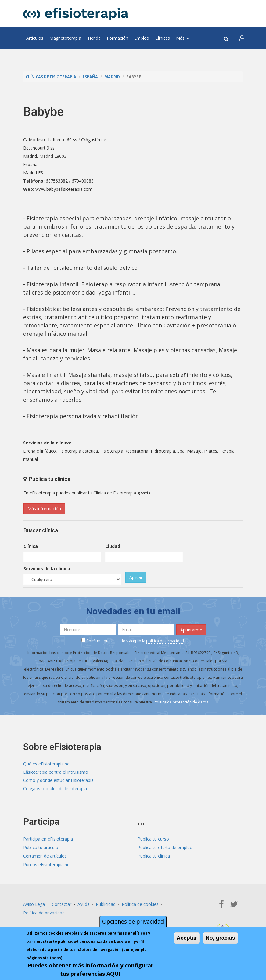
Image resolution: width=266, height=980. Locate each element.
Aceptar (187, 938)
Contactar (62, 903)
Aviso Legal (34, 903)
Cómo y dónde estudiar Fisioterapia (58, 780)
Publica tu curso (153, 839)
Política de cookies (140, 903)
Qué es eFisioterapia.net (47, 763)
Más (182, 38)
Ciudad (113, 546)
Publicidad (106, 903)
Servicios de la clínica (47, 568)
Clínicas (163, 38)
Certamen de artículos (45, 855)
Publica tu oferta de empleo (165, 847)
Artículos (35, 38)
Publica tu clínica (154, 855)
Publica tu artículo (41, 847)
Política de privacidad (44, 911)
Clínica (31, 546)
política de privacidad (165, 640)
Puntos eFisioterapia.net (47, 863)
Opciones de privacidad (133, 921)
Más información (44, 508)
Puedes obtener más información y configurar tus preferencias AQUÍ (90, 969)
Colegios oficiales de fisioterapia (55, 788)
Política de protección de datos (181, 702)
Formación (117, 38)
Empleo (142, 38)
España (90, 77)
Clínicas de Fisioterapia (51, 77)
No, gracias (220, 938)
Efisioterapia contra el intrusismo (56, 772)
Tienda (94, 38)
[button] (242, 38)
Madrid (112, 77)
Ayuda (84, 903)
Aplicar (136, 577)
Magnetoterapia (65, 38)
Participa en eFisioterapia (48, 839)
